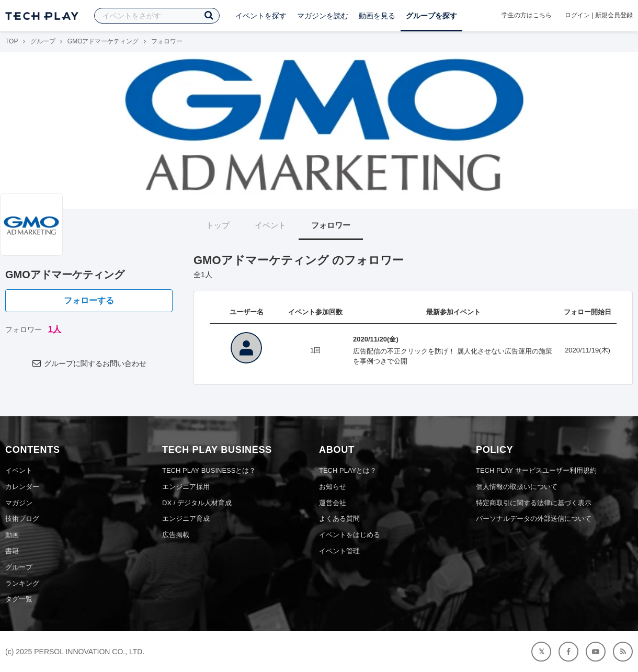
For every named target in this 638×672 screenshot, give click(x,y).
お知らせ (333, 487)
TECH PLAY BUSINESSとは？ (209, 470)
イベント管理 (339, 551)
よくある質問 (339, 519)
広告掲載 (176, 535)
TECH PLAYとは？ (348, 470)
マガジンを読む (323, 16)
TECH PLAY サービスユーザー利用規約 (536, 470)
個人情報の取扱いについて (517, 487)
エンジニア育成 (186, 519)
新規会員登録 (614, 15)
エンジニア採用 (186, 487)
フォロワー (331, 225)
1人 (55, 329)
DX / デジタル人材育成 (197, 503)
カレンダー (22, 487)
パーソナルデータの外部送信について (534, 519)
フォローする (89, 300)
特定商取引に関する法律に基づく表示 (534, 503)
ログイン (577, 15)
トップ (218, 225)
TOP (12, 41)
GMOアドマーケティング (103, 41)
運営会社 (333, 503)
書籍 (12, 551)
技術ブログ (22, 519)
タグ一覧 (19, 599)
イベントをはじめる (350, 535)
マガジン (19, 503)
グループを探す (431, 16)
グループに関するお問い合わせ (89, 363)
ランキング (22, 583)
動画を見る (377, 16)
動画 (12, 535)
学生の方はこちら (527, 15)
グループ (43, 41)
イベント (270, 225)
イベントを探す (261, 16)
